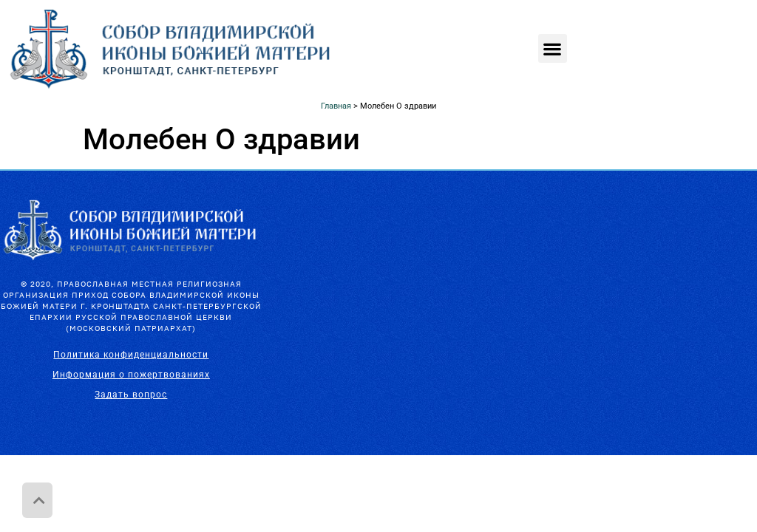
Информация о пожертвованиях (131, 375)
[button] (553, 48)
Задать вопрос (131, 395)
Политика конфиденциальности (131, 355)
